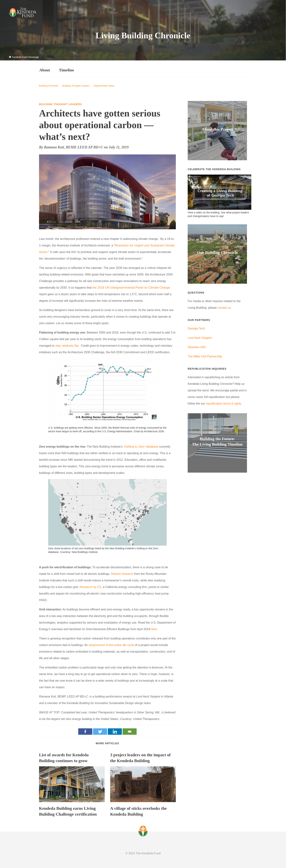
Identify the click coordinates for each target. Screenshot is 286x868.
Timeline (69, 70)
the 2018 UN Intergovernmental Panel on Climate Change (130, 287)
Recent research (122, 573)
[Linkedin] (115, 731)
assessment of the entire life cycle (111, 644)
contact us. (225, 307)
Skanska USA (197, 347)
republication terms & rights (224, 403)
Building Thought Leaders (76, 85)
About (44, 70)
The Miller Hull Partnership (205, 356)
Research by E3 (90, 586)
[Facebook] (85, 731)
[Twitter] (100, 731)
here (154, 628)
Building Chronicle (49, 85)
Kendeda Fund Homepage (23, 57)
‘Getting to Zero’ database (140, 446)
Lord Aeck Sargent (200, 337)
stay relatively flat (66, 345)
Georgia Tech (196, 328)
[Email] (130, 731)
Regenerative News (104, 85)
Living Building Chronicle (143, 35)
